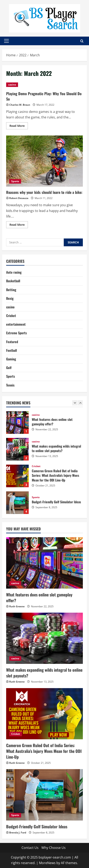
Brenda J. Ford (18, 833)
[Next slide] (80, 403)
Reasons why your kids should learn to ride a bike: (44, 161)
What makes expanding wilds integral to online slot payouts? (17, 449)
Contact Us (30, 848)
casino (12, 85)
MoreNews (47, 863)
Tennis (10, 385)
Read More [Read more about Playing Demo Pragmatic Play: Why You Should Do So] (19, 126)
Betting (11, 290)
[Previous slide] (75, 403)
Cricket (11, 316)
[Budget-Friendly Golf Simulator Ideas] (44, 795)
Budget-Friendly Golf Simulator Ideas (17, 503)
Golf (9, 368)
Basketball (13, 281)
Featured (12, 342)
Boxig (10, 298)
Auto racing (14, 272)
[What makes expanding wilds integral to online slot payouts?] (44, 638)
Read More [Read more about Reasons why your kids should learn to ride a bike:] (19, 225)
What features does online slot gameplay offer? (17, 422)
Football (11, 350)
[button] (6, 41)
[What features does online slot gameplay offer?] (44, 563)
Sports (15, 181)
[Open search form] (82, 41)
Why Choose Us (54, 848)
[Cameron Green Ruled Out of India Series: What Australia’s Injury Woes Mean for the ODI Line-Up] (44, 714)
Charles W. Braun (20, 105)
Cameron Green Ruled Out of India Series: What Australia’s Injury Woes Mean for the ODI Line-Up (17, 476)
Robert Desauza (19, 198)
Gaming (11, 359)
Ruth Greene (17, 606)
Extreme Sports (17, 333)
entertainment (16, 324)
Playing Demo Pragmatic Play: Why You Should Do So (44, 96)
